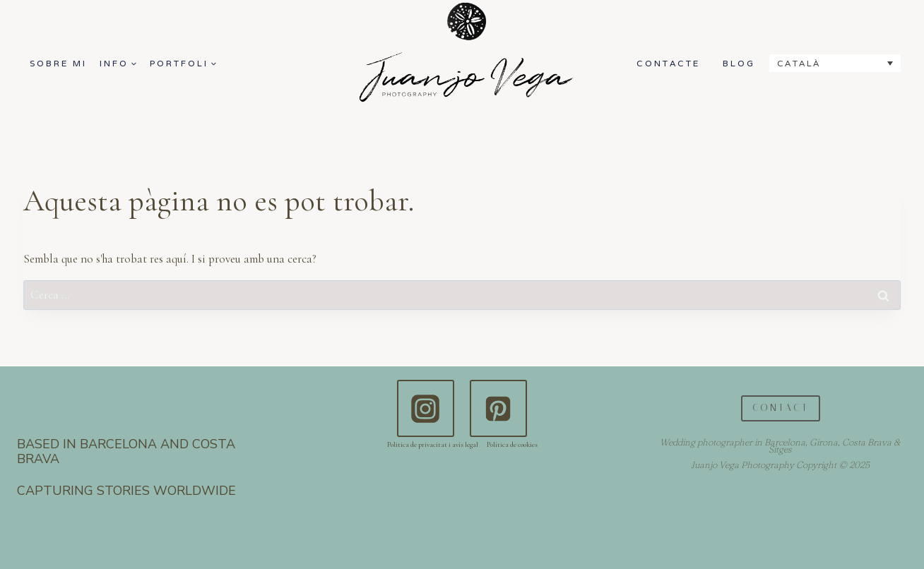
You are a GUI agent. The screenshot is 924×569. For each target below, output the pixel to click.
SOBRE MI (58, 63)
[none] (835, 63)
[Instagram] (425, 408)
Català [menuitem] (799, 63)
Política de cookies (512, 445)
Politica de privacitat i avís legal (433, 445)
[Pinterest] (498, 408)
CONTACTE (668, 63)
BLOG (739, 63)
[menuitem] (835, 63)
